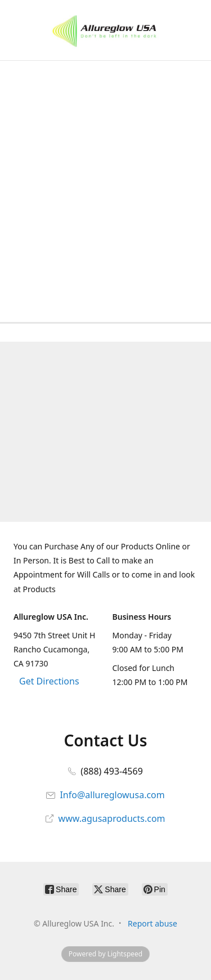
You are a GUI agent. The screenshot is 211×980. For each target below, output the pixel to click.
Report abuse (152, 923)
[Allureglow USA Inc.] (105, 30)
